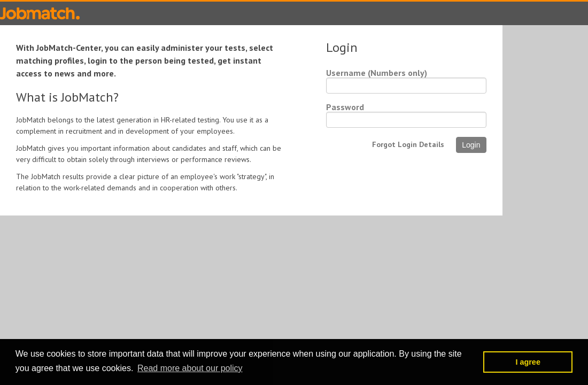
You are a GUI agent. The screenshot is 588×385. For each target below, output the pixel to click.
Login (471, 145)
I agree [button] (528, 362)
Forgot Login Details (408, 144)
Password (345, 107)
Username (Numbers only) (377, 72)
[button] (472, 362)
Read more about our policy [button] (190, 368)
